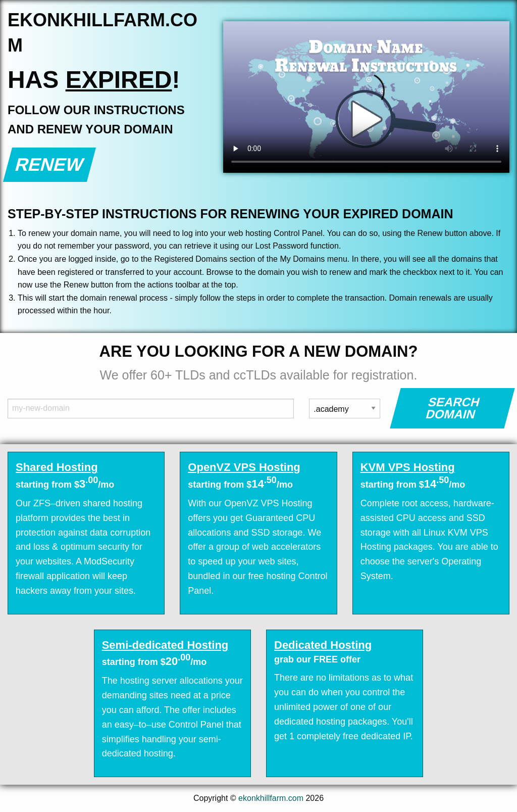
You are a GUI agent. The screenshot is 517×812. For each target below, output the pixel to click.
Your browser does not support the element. (366, 97)
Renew (50, 164)
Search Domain (453, 408)
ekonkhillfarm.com (271, 798)
